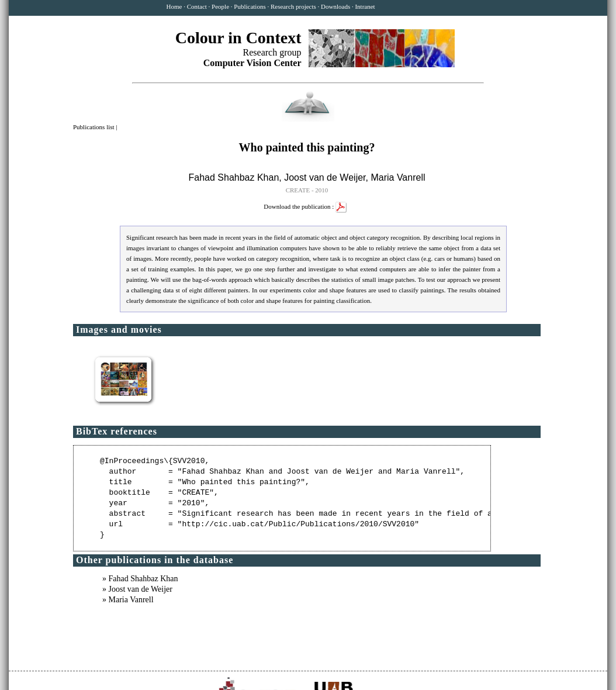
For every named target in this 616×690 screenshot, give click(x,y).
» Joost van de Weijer (137, 589)
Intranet (365, 6)
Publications (250, 6)
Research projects (293, 6)
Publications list (94, 127)
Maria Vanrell (398, 177)
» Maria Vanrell (128, 600)
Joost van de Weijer (325, 177)
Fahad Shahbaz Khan (234, 177)
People (220, 6)
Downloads (335, 6)
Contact (197, 6)
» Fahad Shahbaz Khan (140, 579)
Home (174, 6)
